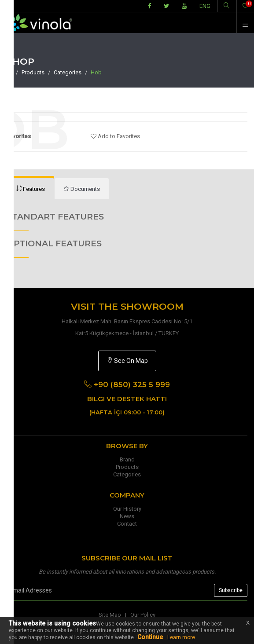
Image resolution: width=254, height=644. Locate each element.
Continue (150, 637)
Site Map (110, 615)
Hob (96, 72)
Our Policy (143, 615)
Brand (127, 459)
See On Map (127, 361)
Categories (68, 72)
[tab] (82, 189)
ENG (205, 6)
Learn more (181, 637)
